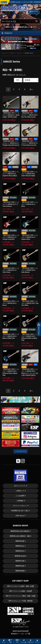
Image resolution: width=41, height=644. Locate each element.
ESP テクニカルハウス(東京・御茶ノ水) (21, 586)
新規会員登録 (17, 27)
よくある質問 (20, 496)
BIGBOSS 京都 (20, 561)
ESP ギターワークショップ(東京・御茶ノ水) (21, 596)
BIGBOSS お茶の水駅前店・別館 (20, 536)
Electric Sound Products (20, 631)
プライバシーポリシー (20, 506)
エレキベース (6, 53)
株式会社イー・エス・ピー (20, 634)
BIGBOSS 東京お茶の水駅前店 (20, 531)
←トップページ (21, 451)
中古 (17, 641)
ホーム (4, 641)
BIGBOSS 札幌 (20, 541)
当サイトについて (20, 486)
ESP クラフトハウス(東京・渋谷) (20, 591)
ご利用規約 (20, 501)
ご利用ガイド (8, 27)
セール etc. (24, 641)
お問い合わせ (20, 516)
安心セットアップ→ (34, 12)
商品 (10, 641)
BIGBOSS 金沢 (20, 551)
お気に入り (26, 27)
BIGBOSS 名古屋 (20, 556)
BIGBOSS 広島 (20, 566)
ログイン (34, 27)
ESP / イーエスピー (17, 53)
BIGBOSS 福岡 (20, 571)
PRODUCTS (7, 33)
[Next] (31, 90)
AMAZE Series (29, 53)
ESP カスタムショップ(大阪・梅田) (21, 601)
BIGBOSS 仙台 (20, 546)
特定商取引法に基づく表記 (20, 511)
